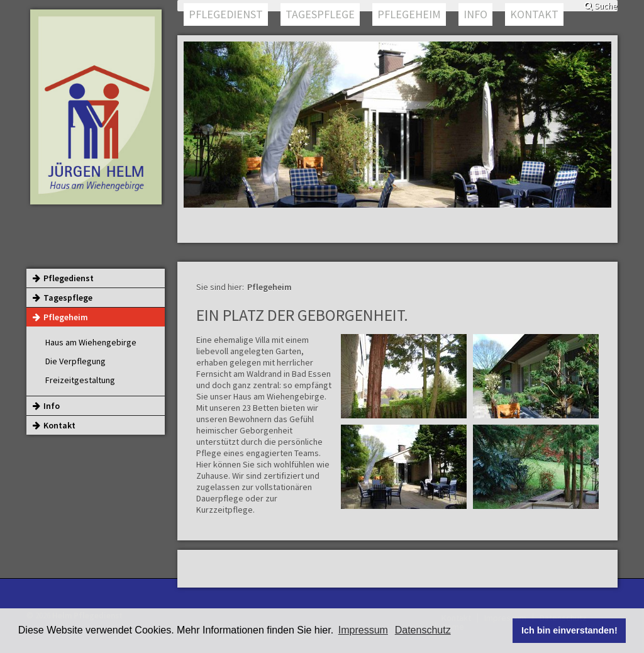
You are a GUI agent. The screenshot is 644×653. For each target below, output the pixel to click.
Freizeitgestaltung (80, 380)
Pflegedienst (226, 14)
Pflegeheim (409, 14)
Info (475, 14)
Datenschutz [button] (423, 630)
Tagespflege (320, 14)
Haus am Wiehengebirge (91, 342)
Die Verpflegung (75, 361)
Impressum (363, 630)
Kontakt (534, 14)
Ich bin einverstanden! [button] (569, 630)
